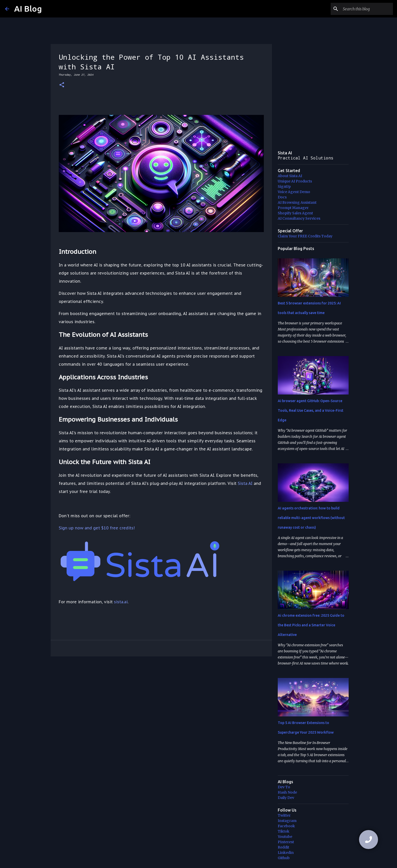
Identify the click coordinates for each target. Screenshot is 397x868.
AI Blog (28, 9)
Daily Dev (286, 798)
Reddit (283, 847)
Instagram (287, 821)
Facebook (286, 826)
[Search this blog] (366, 9)
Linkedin (286, 853)
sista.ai (121, 602)
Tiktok (284, 831)
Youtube (285, 837)
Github (284, 858)
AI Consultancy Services (299, 218)
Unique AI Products (295, 181)
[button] (62, 85)
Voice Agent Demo (294, 192)
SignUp (284, 187)
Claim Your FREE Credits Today (305, 236)
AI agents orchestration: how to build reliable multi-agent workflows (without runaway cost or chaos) (311, 518)
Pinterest (286, 842)
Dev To (284, 787)
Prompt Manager (293, 208)
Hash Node (287, 792)
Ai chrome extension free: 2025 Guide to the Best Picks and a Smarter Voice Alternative (311, 625)
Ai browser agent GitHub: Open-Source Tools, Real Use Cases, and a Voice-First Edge (311, 410)
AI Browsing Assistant (297, 202)
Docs (282, 197)
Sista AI (245, 483)
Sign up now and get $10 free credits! (97, 528)
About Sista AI (290, 176)
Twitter (284, 815)
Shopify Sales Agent (295, 213)
